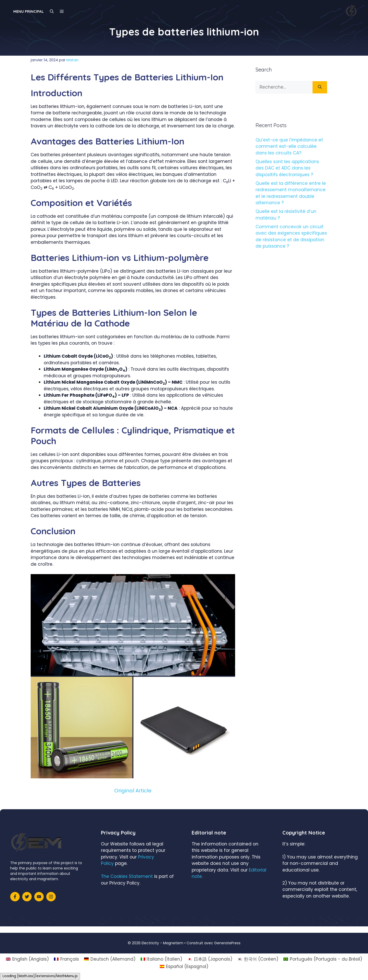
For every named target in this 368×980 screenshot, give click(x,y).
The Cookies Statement (127, 876)
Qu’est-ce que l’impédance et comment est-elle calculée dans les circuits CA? (289, 146)
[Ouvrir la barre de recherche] (52, 11)
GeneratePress (227, 943)
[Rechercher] (320, 87)
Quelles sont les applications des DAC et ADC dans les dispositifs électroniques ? (287, 168)
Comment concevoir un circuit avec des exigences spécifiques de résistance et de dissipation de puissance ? (291, 237)
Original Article (133, 791)
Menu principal (28, 11)
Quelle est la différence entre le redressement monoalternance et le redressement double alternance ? (291, 193)
